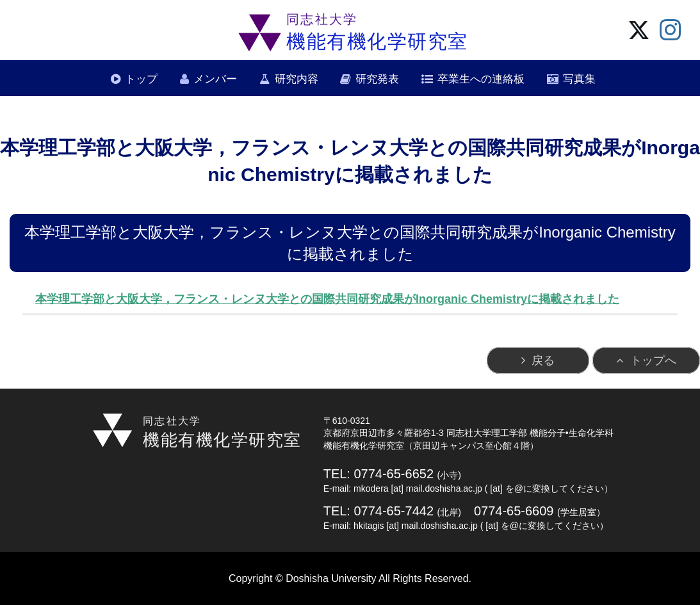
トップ (141, 79)
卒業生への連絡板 (481, 79)
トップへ (653, 360)
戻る (543, 360)
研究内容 (297, 79)
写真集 (579, 79)
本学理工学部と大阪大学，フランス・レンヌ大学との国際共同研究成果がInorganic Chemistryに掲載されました (327, 299)
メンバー (215, 79)
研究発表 (377, 79)
